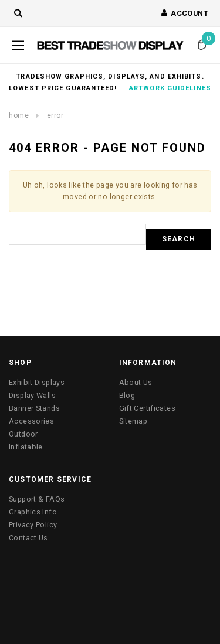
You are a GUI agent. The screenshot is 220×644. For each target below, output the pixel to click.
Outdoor (23, 434)
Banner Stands (34, 408)
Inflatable (26, 447)
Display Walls (32, 395)
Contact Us (28, 538)
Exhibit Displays (37, 382)
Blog (127, 395)
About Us (136, 382)
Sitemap (133, 421)
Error (55, 115)
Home (19, 115)
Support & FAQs (37, 499)
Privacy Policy (33, 525)
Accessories (31, 421)
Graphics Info (33, 512)
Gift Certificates (147, 408)
